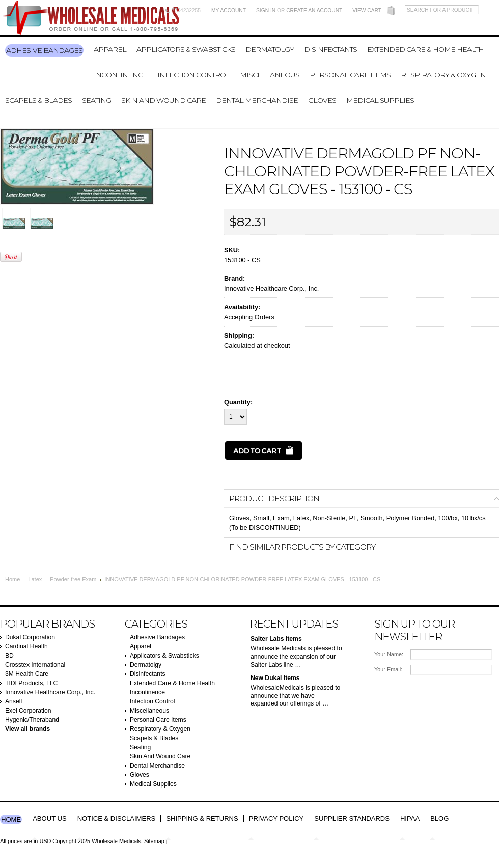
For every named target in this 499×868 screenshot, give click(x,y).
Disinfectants (330, 49)
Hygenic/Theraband (32, 720)
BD (9, 656)
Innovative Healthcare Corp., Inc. (271, 289)
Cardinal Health (26, 646)
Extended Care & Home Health (425, 49)
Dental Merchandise (257, 100)
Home (12, 579)
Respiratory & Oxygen (443, 75)
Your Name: (389, 654)
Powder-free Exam (73, 579)
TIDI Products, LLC (31, 683)
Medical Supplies (380, 100)
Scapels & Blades (38, 100)
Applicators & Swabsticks (186, 49)
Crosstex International (35, 665)
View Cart (367, 10)
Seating (96, 100)
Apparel (110, 49)
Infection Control (193, 75)
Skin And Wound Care (163, 100)
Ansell (13, 701)
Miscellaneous (270, 75)
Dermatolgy (270, 49)
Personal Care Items (350, 75)
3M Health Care (27, 674)
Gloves (322, 100)
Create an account (314, 10)
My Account (229, 10)
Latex (35, 579)
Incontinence (120, 75)
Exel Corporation (28, 711)
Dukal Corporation (30, 637)
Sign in (266, 10)
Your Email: (388, 669)
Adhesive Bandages (44, 50)
